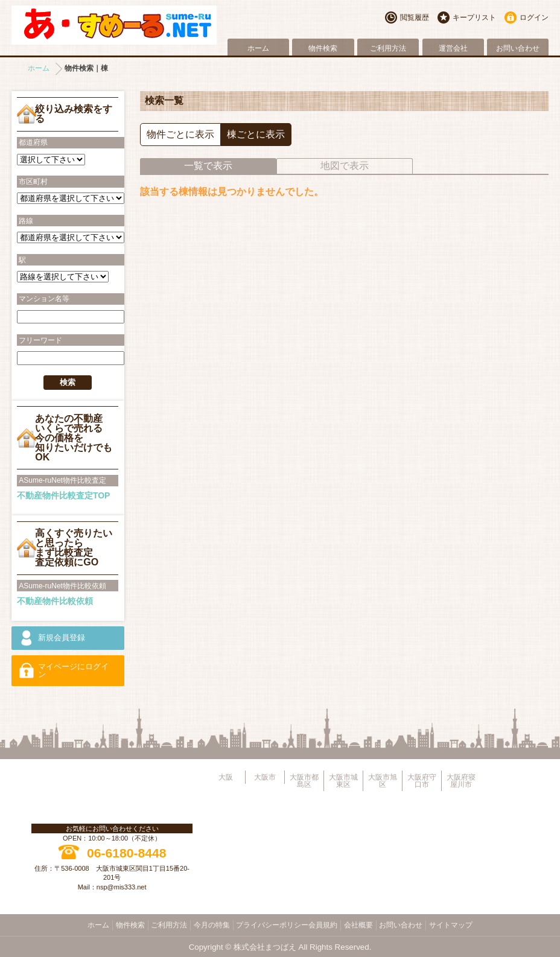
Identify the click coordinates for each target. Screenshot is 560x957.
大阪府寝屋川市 (461, 781)
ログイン (534, 17)
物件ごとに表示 (180, 134)
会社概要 (358, 925)
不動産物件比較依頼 (55, 601)
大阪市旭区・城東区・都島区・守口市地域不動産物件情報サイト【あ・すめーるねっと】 (114, 25)
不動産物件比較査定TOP (64, 495)
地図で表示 (345, 166)
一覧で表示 (208, 166)
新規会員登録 (62, 638)
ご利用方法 (388, 48)
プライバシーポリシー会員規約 (287, 925)
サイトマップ (451, 925)
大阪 (226, 777)
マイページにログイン (73, 671)
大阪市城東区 (343, 781)
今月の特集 (212, 925)
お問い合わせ (518, 48)
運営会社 (453, 48)
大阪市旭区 (383, 781)
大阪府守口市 (422, 781)
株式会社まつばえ (265, 947)
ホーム (258, 48)
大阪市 (265, 777)
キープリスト (474, 17)
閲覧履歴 (415, 17)
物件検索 (323, 48)
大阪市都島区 (304, 781)
